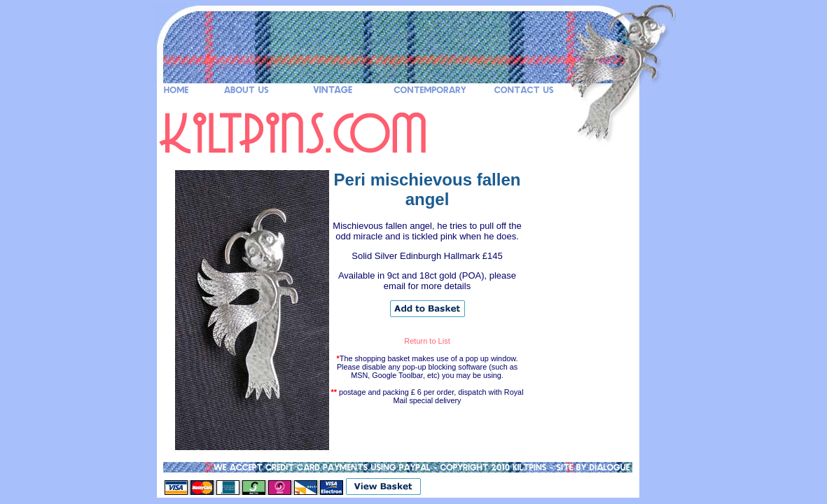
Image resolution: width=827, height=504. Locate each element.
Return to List (427, 341)
